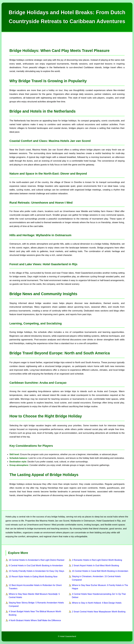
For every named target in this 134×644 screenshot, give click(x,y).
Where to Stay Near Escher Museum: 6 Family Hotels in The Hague (100, 587)
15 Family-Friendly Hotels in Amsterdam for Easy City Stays (36, 571)
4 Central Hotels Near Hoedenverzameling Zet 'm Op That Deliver (99, 596)
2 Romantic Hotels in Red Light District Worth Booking (97, 560)
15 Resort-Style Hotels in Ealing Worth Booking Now (33, 577)
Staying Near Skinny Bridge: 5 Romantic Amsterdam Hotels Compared (36, 604)
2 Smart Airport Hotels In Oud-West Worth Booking (96, 566)
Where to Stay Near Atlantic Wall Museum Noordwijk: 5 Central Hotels (34, 596)
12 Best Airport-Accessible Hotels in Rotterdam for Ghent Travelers (35, 587)
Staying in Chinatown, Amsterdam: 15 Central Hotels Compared (96, 578)
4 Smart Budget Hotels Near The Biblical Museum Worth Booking (35, 613)
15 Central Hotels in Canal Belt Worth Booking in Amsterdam (100, 571)
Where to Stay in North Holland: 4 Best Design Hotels (97, 603)
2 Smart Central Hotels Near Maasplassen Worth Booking (99, 612)
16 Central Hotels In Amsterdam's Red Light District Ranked (37, 560)
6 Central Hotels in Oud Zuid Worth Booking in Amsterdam (36, 566)
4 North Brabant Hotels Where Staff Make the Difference (35, 620)
